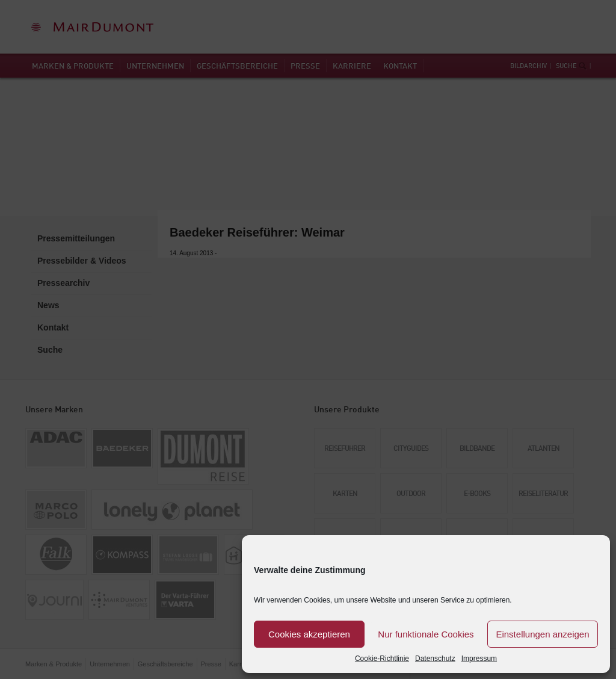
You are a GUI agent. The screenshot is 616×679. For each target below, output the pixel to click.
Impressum (479, 659)
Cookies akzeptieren (309, 634)
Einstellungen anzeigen (542, 634)
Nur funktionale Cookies (426, 634)
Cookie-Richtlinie (382, 659)
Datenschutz (435, 659)
